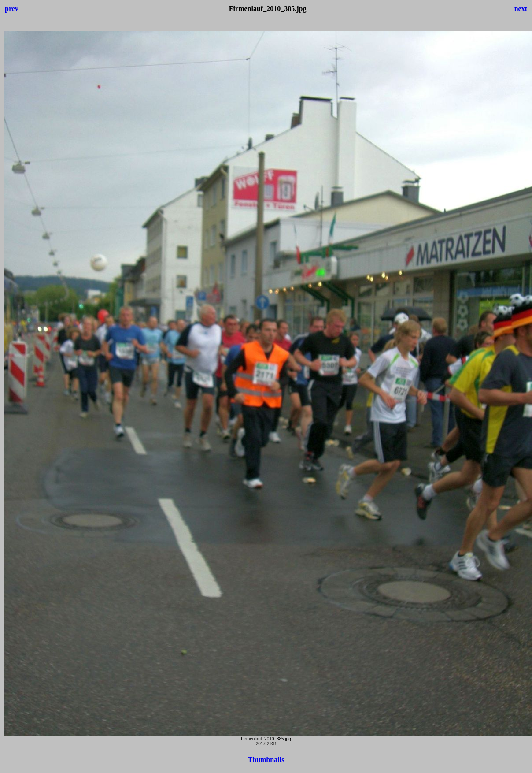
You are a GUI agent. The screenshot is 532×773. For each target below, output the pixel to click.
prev (12, 9)
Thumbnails (266, 760)
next (521, 9)
